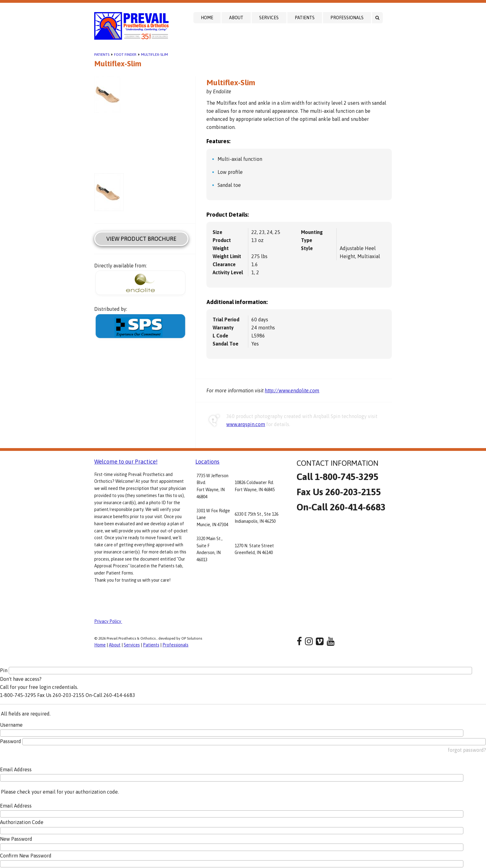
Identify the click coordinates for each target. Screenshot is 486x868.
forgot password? (467, 750)
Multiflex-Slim (155, 55)
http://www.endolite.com (292, 390)
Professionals (347, 18)
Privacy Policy (108, 621)
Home (207, 18)
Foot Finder (125, 55)
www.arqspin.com (246, 424)
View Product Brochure (141, 239)
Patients (305, 18)
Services (269, 18)
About (236, 18)
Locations (207, 462)
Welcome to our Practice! (126, 462)
